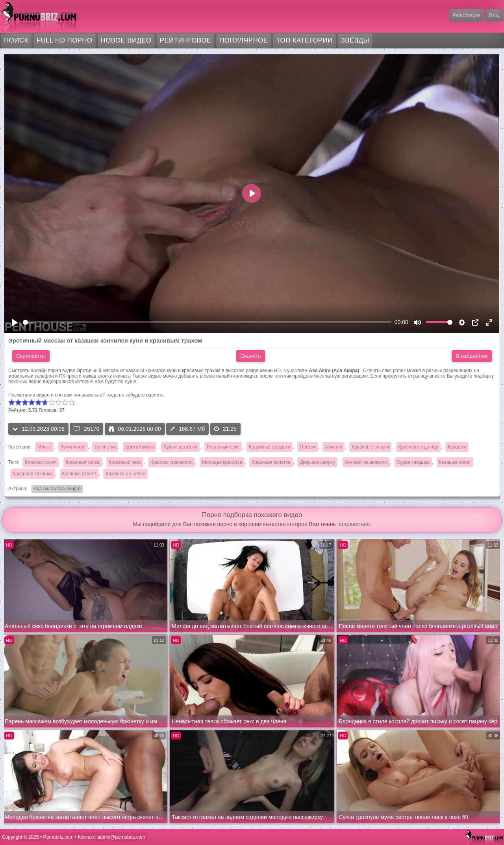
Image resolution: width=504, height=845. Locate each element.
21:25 (225, 429)
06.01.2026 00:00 (135, 429)
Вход (494, 15)
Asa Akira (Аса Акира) (56, 489)
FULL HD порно (65, 40)
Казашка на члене (125, 474)
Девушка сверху (317, 462)
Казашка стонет (79, 474)
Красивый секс (125, 462)
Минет (44, 447)
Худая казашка (413, 462)
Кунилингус (73, 447)
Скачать (251, 356)
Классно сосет (41, 462)
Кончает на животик (366, 462)
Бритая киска (140, 447)
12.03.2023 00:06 (38, 429)
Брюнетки (105, 447)
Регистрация (467, 15)
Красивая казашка (33, 474)
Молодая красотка (222, 462)
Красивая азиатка (271, 462)
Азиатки (334, 447)
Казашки (457, 447)
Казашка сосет (455, 462)
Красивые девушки (270, 447)
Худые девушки (180, 447)
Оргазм (308, 447)
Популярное (244, 40)
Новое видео (126, 40)
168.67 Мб (187, 429)
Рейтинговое (186, 40)
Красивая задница (419, 447)
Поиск (16, 40)
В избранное (472, 356)
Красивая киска (83, 462)
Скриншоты (31, 356)
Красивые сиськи (370, 447)
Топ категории (304, 40)
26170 (86, 429)
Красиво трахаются (171, 462)
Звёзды (355, 40)
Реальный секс (223, 447)
